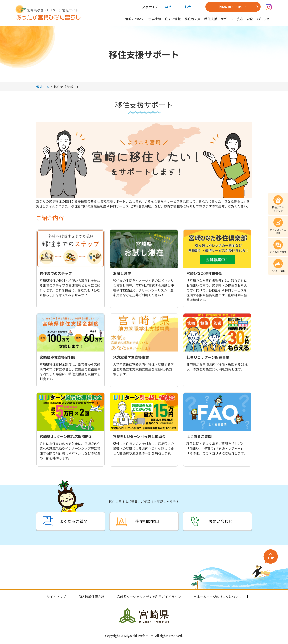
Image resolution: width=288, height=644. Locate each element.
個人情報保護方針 (91, 597)
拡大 (188, 7)
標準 (168, 7)
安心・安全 (245, 19)
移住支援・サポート (219, 19)
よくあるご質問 (72, 521)
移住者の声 (193, 19)
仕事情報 (155, 19)
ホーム (43, 87)
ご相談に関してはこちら (233, 7)
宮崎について (135, 19)
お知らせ (263, 19)
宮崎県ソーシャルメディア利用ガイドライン (149, 597)
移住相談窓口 (147, 521)
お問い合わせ (222, 521)
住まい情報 (173, 19)
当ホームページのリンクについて (218, 597)
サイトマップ (56, 597)
